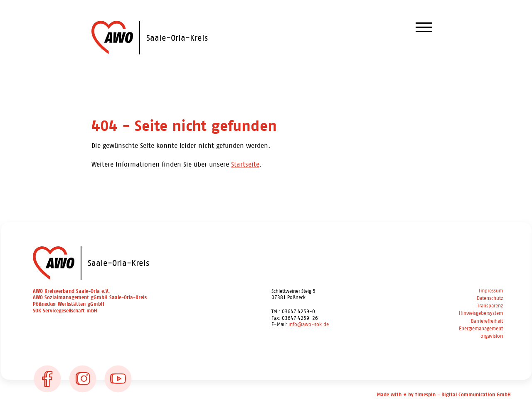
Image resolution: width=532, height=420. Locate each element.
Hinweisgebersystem (481, 313)
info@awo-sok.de (309, 324)
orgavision (492, 336)
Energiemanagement (481, 329)
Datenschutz (490, 298)
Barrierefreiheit (487, 321)
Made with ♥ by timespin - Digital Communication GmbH (444, 395)
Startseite (245, 164)
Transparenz (490, 306)
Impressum (491, 291)
